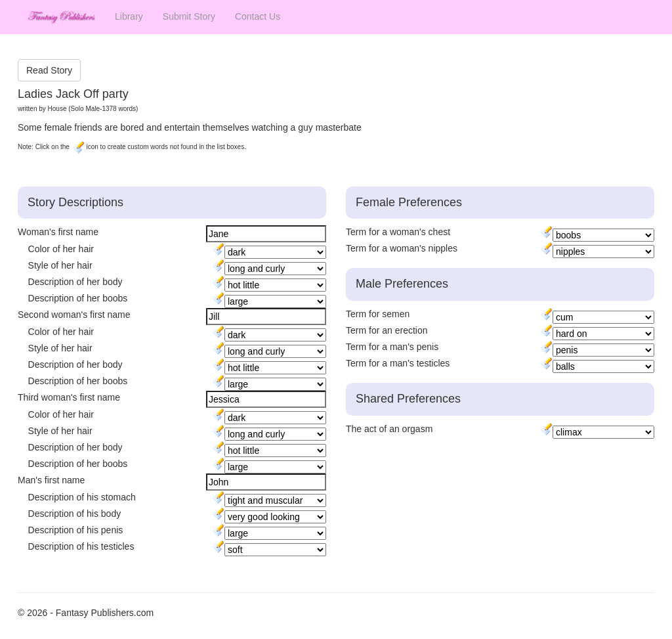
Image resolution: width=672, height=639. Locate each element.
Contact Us (258, 16)
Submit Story (189, 16)
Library (129, 16)
